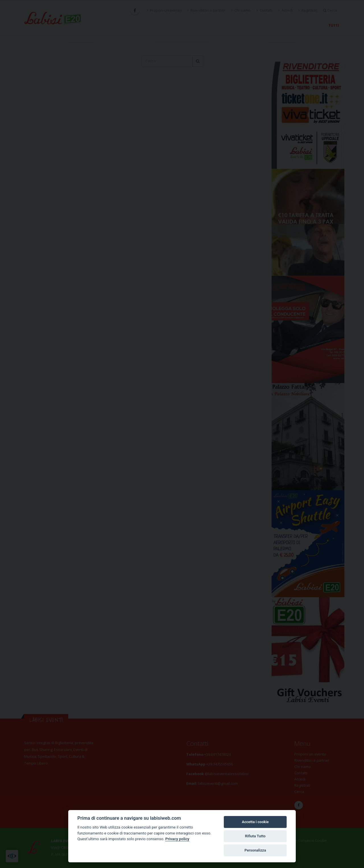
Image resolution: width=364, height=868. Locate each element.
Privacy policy (177, 839)
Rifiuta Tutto (255, 836)
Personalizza (255, 850)
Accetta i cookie (255, 822)
